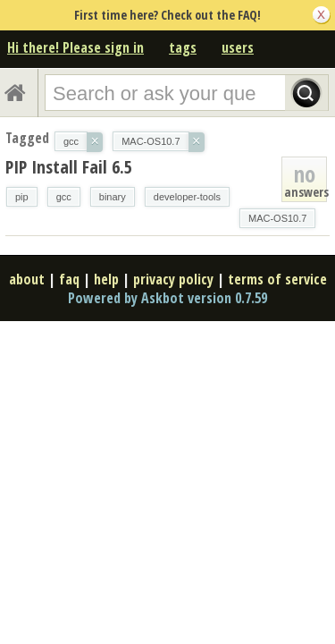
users (238, 47)
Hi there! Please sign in (75, 47)
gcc (64, 197)
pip (22, 197)
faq (69, 279)
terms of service (277, 279)
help (106, 279)
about (27, 279)
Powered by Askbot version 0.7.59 (167, 298)
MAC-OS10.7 (277, 218)
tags (183, 47)
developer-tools (187, 197)
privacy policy (173, 279)
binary (113, 197)
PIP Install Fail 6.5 (69, 167)
